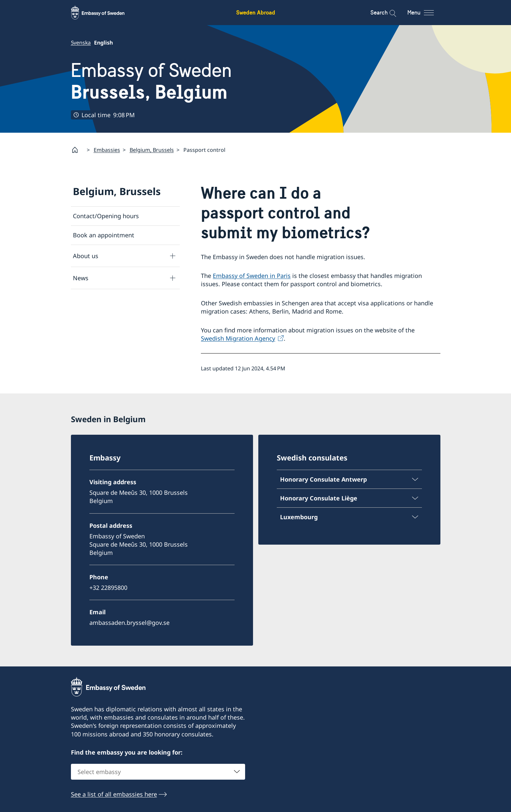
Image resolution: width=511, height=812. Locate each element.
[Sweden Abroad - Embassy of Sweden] (104, 13)
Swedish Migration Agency (238, 339)
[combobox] (158, 772)
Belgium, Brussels (152, 150)
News (81, 278)
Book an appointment (104, 235)
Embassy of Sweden (151, 81)
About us (86, 256)
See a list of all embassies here (114, 795)
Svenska (81, 43)
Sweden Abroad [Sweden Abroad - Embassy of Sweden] (256, 12)
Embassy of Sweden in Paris (252, 276)
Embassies (107, 150)
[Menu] (426, 13)
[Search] (388, 13)
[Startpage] (78, 150)
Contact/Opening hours (106, 216)
